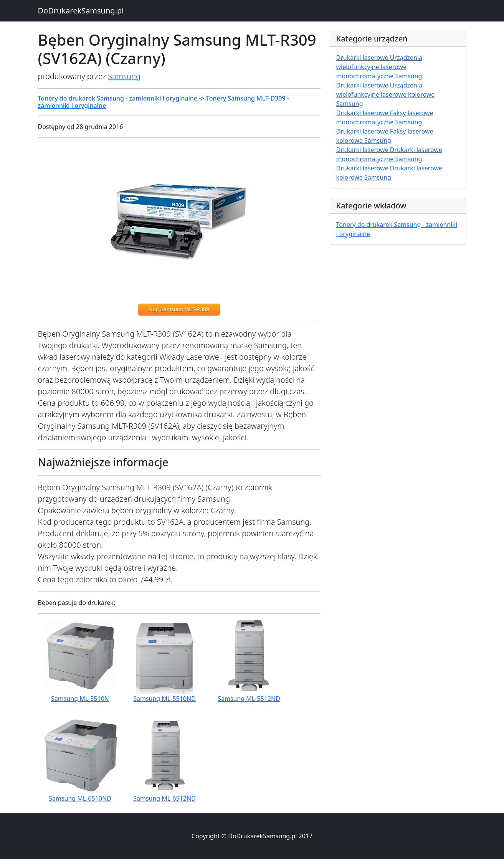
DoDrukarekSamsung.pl (81, 11)
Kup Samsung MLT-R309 (179, 309)
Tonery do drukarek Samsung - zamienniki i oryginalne (118, 98)
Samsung (124, 76)
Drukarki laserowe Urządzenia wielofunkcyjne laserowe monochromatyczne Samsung (379, 67)
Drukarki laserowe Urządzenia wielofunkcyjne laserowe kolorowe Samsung (386, 94)
